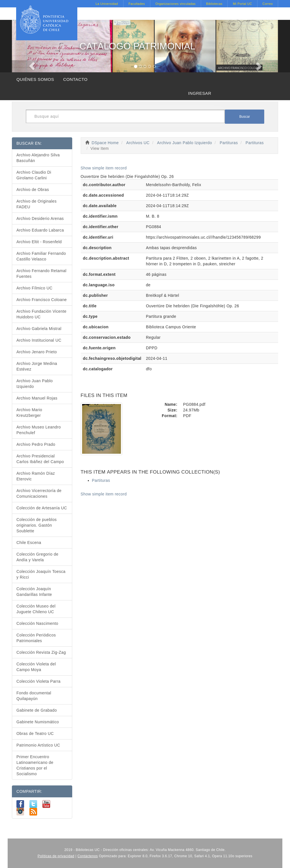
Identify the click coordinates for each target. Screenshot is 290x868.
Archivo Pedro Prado (36, 444)
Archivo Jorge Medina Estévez (37, 366)
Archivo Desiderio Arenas (40, 218)
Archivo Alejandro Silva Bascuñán (38, 158)
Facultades (137, 4)
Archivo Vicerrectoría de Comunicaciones (39, 493)
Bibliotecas (214, 4)
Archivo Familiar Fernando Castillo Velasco (41, 256)
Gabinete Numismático (38, 722)
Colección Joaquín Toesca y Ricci (41, 574)
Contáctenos (88, 856)
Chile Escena (29, 543)
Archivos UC (138, 143)
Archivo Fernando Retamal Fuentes (41, 274)
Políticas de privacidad (56, 856)
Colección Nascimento (37, 623)
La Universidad (107, 4)
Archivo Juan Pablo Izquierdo (185, 143)
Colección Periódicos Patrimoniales (36, 638)
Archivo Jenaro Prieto (37, 352)
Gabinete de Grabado (37, 710)
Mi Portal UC (242, 4)
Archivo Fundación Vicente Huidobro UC (41, 314)
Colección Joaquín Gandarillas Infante (34, 592)
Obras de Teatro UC (35, 734)
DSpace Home (105, 143)
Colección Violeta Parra (39, 681)
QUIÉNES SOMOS (35, 79)
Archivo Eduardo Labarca (40, 230)
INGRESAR (200, 93)
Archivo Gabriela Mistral (39, 329)
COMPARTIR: (29, 791)
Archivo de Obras (33, 190)
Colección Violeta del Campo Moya (36, 667)
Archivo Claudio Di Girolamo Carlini (34, 175)
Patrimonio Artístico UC (38, 745)
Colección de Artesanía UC (42, 508)
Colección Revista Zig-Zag (41, 652)
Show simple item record (104, 168)
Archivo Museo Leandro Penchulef (39, 430)
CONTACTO (75, 79)
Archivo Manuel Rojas (37, 398)
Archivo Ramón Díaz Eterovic (36, 476)
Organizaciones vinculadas (176, 4)
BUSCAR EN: (29, 143)
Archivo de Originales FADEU (37, 204)
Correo (268, 4)
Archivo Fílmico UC (34, 288)
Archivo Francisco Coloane (42, 300)
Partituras (229, 143)
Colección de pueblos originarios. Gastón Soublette (37, 525)
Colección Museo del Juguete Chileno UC (36, 609)
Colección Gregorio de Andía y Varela (37, 557)
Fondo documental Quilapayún (34, 696)
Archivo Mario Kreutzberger (29, 413)
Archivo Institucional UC (39, 340)
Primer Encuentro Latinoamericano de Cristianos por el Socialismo (35, 765)
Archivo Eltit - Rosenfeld (39, 242)
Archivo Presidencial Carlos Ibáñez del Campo (40, 459)
